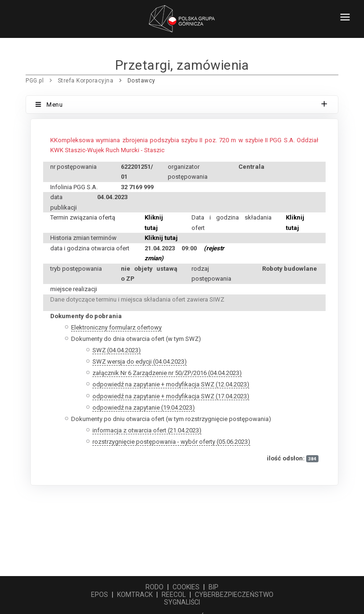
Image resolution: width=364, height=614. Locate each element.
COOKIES (186, 587)
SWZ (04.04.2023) (117, 350)
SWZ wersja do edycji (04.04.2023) (140, 362)
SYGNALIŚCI (182, 602)
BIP (214, 587)
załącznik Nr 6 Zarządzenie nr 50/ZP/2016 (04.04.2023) (167, 373)
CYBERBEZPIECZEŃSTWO (234, 595)
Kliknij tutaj (161, 238)
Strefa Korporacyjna (86, 81)
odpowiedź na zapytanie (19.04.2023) (144, 408)
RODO (155, 587)
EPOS (100, 595)
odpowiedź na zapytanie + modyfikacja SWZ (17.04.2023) (171, 396)
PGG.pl (35, 81)
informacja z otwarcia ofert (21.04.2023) (147, 430)
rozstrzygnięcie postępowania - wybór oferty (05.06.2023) (171, 442)
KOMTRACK (135, 595)
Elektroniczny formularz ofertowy (116, 327)
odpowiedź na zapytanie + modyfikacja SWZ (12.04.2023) (171, 384)
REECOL (174, 595)
